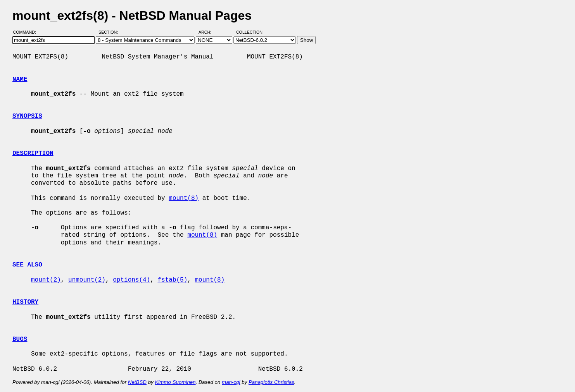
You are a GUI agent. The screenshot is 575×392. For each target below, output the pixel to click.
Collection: (250, 32)
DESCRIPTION (33, 153)
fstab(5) (172, 280)
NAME (20, 79)
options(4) (131, 280)
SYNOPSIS (27, 116)
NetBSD (137, 382)
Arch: (208, 32)
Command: (27, 32)
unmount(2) (87, 280)
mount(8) (184, 198)
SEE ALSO (27, 265)
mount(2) (46, 280)
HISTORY (25, 302)
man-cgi (231, 382)
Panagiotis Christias (271, 382)
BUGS (20, 339)
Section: (110, 32)
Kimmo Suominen (175, 382)
